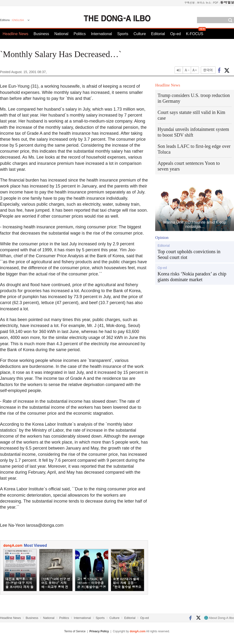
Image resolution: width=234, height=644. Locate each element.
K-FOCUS (195, 34)
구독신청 (190, 3)
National (61, 34)
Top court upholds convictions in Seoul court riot (189, 254)
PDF (216, 3)
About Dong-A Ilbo (219, 618)
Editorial (158, 34)
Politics (80, 34)
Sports (123, 34)
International (101, 34)
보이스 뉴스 (204, 3)
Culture (140, 34)
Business (41, 34)
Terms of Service (75, 631)
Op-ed (175, 34)
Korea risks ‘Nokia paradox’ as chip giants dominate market (192, 277)
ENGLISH (18, 20)
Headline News (16, 34)
